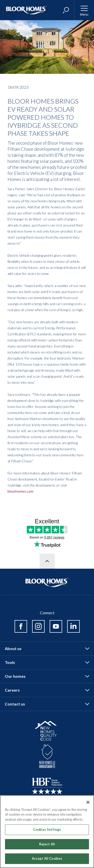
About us (13, 648)
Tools (10, 662)
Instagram (38, 626)
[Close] (88, 802)
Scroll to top (47, 561)
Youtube (56, 626)
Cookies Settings (47, 829)
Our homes (15, 676)
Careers (12, 690)
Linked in (73, 626)
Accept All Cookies (47, 858)
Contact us (15, 704)
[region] (47, 832)
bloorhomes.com (20, 491)
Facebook (21, 626)
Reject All (47, 844)
